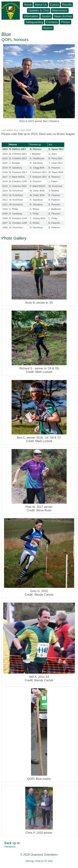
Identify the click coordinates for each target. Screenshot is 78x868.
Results (67, 5)
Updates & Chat (38, 10)
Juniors (46, 16)
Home (28, 5)
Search (48, 28)
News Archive (63, 16)
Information (31, 16)
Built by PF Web (44, 861)
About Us (41, 5)
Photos (66, 22)
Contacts (52, 22)
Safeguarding (34, 22)
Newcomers (60, 10)
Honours (10, 847)
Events (54, 5)
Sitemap (30, 861)
